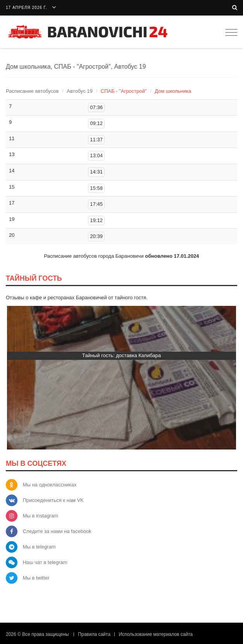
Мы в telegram (39, 547)
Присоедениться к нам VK (53, 500)
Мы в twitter (36, 578)
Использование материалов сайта (156, 634)
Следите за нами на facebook (57, 531)
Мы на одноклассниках (50, 485)
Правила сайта (94, 634)
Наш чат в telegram (45, 562)
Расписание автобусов (32, 91)
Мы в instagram (40, 516)
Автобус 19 (79, 91)
